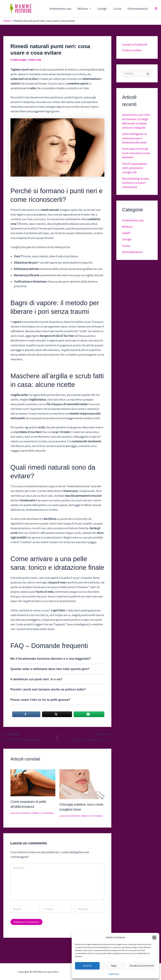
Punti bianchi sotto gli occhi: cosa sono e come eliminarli (136, 153)
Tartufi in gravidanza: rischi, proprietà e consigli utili (134, 168)
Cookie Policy (114, 974)
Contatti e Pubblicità (135, 45)
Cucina (118, 9)
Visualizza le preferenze (142, 966)
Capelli (126, 233)
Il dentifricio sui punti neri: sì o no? (36, 679)
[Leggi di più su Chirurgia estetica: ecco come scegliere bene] (82, 784)
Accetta (87, 966)
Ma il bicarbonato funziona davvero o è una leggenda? (51, 659)
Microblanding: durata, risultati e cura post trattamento (136, 183)
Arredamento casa (63, 9)
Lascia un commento (21, 813)
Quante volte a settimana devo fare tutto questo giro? (50, 669)
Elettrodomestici (138, 9)
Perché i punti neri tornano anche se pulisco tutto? (48, 689)
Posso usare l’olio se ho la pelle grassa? (40, 700)
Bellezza (37, 813)
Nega (114, 966)
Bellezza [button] (87, 9)
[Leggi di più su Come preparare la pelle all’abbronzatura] (33, 782)
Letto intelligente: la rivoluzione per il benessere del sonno (134, 138)
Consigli (104, 9)
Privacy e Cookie (132, 50)
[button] (154, 938)
